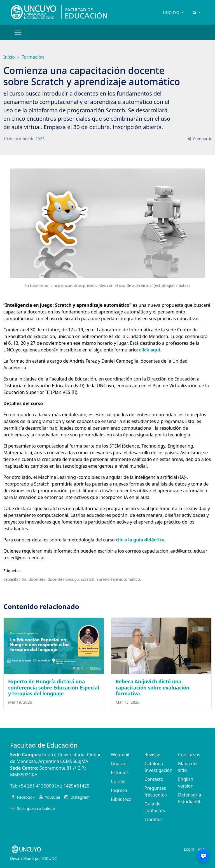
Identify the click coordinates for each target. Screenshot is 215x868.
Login (189, 849)
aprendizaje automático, (119, 579)
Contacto (154, 779)
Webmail (120, 755)
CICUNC (50, 858)
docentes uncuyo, (64, 579)
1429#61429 (76, 786)
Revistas (153, 755)
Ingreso (119, 790)
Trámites (154, 819)
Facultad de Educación (44, 745)
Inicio (9, 57)
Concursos (189, 755)
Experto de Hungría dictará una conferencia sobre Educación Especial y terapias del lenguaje (54, 687)
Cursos (118, 781)
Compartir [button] (199, 139)
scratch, (88, 579)
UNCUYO (172, 12)
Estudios (120, 772)
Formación (33, 57)
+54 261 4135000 (36, 786)
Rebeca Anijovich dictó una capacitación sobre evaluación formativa (152, 687)
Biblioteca (121, 799)
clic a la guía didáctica (140, 540)
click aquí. (150, 350)
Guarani (119, 764)
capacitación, (15, 579)
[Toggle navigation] (18, 32)
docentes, (38, 579)
